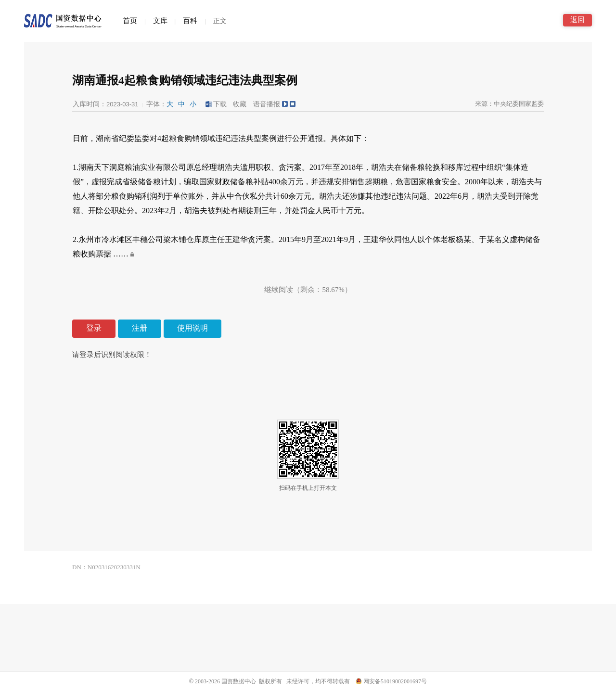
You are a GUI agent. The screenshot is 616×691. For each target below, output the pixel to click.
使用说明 (192, 328)
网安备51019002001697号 (391, 681)
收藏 (240, 104)
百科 (190, 21)
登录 (94, 328)
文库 (160, 21)
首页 (130, 21)
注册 (140, 328)
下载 (216, 104)
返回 (577, 20)
